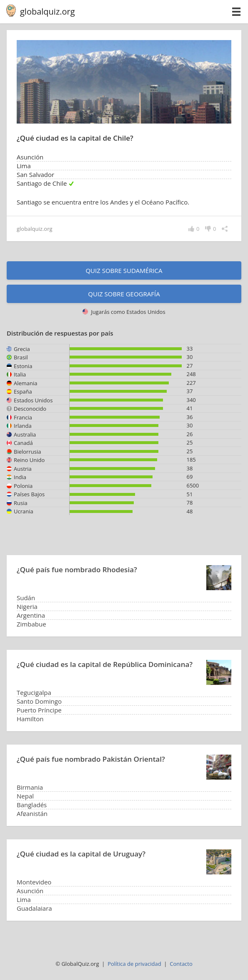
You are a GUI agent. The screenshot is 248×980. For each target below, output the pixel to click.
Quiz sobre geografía (124, 294)
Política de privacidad (134, 964)
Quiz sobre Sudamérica (124, 270)
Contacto (181, 964)
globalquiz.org (48, 11)
